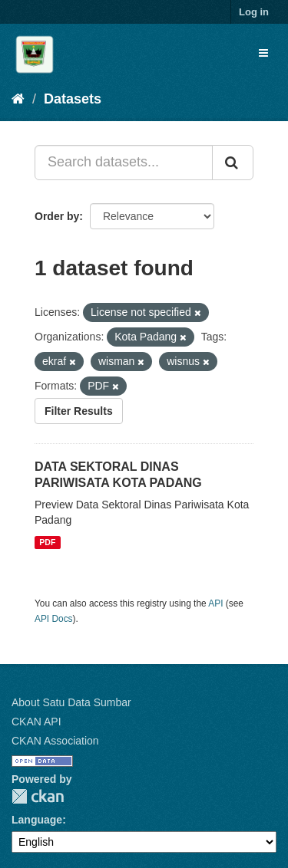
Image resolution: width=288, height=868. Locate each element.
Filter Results (79, 411)
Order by (57, 216)
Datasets (73, 99)
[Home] (18, 99)
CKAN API (36, 722)
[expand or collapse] (263, 53)
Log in (254, 12)
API (215, 603)
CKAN (38, 796)
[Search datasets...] (124, 163)
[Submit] (233, 163)
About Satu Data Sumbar (71, 702)
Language (37, 820)
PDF (47, 542)
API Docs (54, 619)
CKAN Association (55, 741)
